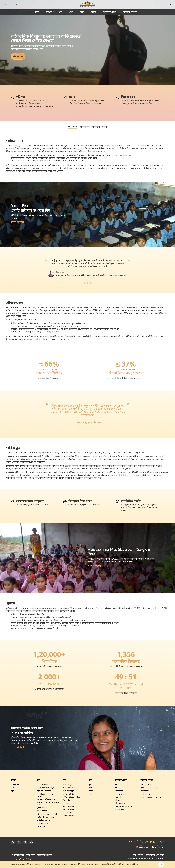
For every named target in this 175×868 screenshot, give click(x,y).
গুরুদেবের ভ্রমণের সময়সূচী (149, 788)
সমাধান (49, 12)
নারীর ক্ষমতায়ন (120, 803)
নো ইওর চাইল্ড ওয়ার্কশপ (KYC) (47, 814)
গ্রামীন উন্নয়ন (119, 791)
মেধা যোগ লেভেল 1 (69, 807)
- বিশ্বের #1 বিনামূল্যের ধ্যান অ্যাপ (149, 855)
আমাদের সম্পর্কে (130, 12)
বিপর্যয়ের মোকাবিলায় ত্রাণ (123, 807)
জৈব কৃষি (118, 797)
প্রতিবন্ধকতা (85, 127)
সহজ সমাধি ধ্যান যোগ (44, 791)
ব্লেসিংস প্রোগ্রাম (42, 808)
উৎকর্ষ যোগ (67, 803)
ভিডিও (91, 791)
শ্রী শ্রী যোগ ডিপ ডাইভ (70, 788)
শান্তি (116, 788)
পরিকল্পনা (96, 127)
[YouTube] (31, 842)
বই (90, 794)
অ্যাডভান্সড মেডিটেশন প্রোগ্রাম (47, 799)
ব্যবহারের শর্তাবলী (45, 855)
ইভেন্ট (94, 12)
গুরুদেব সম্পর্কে (146, 785)
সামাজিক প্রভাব (110, 12)
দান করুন (18, 57)
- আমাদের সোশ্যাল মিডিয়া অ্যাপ (146, 859)
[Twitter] (19, 842)
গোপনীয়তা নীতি (17, 855)
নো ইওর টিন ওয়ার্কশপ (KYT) (46, 817)
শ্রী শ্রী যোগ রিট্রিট (68, 791)
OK (161, 865)
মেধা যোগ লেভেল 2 (69, 810)
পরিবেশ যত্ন (119, 800)
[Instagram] (25, 842)
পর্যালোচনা (73, 127)
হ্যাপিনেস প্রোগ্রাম (42, 785)
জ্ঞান (82, 12)
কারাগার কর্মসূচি (120, 810)
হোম (37, 12)
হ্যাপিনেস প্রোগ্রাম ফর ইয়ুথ (45, 788)
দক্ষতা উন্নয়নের (119, 794)
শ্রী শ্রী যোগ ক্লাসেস (69, 785)
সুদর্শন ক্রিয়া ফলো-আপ (44, 820)
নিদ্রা (12, 791)
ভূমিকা (91, 785)
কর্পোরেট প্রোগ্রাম (42, 824)
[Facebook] (13, 842)
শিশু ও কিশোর (42, 811)
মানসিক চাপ (15, 785)
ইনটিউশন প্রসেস (68, 813)
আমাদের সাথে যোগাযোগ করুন (151, 797)
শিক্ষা (116, 785)
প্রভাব (104, 127)
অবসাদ (13, 788)
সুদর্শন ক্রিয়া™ (145, 791)
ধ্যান (60, 12)
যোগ (71, 12)
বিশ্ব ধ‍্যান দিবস (42, 827)
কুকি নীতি (31, 855)
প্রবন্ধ (90, 788)
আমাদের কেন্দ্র (145, 794)
